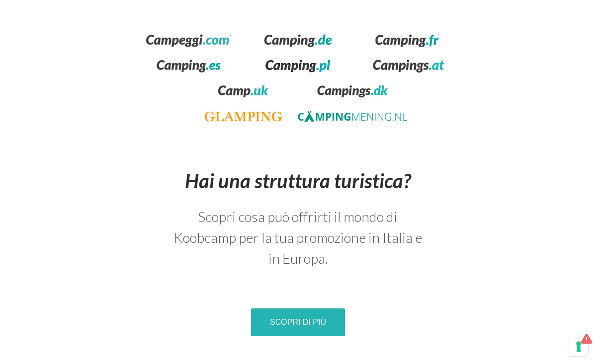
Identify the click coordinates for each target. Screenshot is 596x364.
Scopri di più (298, 322)
